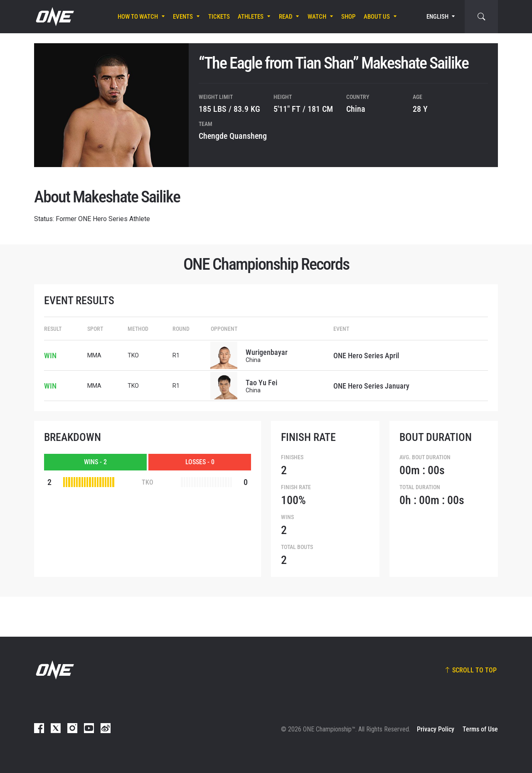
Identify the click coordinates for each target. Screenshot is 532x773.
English (437, 17)
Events (183, 17)
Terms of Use (480, 729)
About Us (377, 17)
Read (286, 17)
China (356, 109)
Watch (317, 17)
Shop (348, 17)
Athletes (251, 17)
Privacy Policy (436, 729)
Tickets (219, 17)
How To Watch (138, 17)
